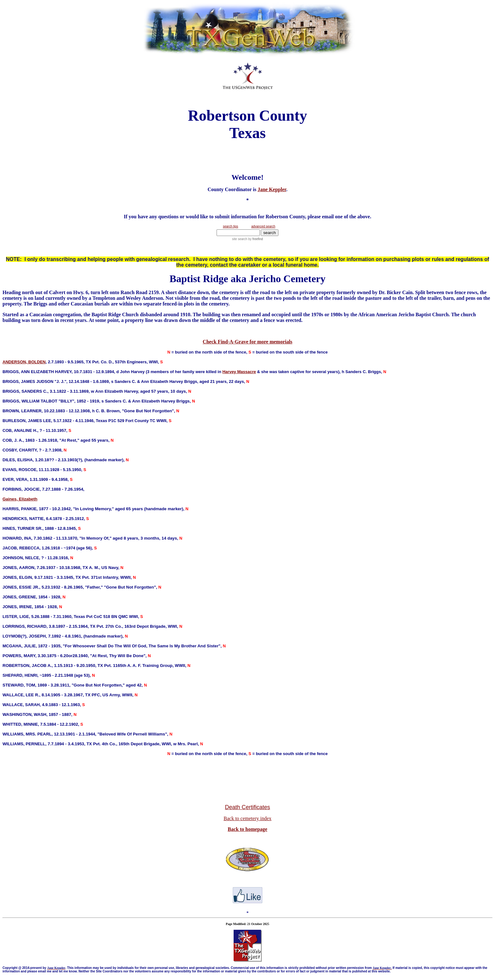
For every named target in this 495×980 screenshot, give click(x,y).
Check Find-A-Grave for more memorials (247, 342)
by (255, 239)
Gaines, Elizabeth (20, 499)
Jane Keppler (272, 189)
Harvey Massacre (239, 372)
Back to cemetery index (247, 818)
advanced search (263, 226)
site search (240, 239)
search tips (230, 226)
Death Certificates (247, 807)
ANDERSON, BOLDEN (24, 362)
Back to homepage (247, 829)
